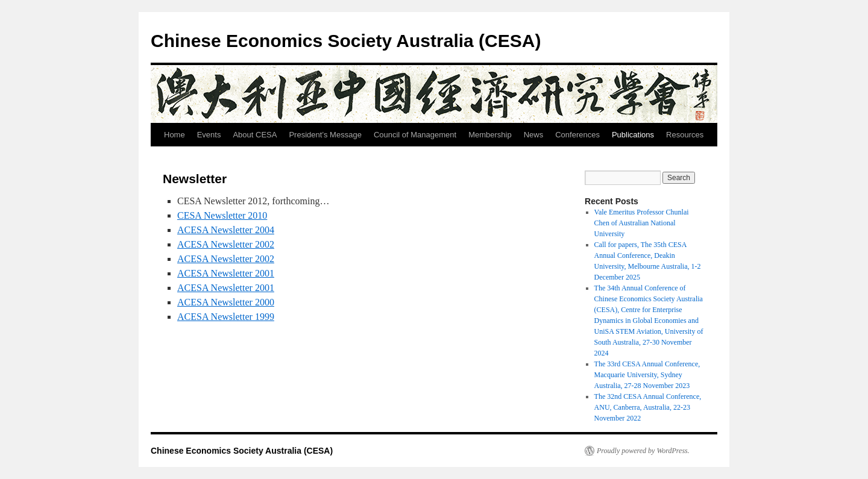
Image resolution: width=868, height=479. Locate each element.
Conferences (577, 135)
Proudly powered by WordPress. (643, 451)
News (534, 135)
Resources (685, 135)
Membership (490, 135)
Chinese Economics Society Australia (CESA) (346, 41)
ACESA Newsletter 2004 (226, 230)
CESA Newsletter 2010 (222, 215)
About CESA (255, 135)
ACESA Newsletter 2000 (226, 302)
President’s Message (325, 135)
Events (209, 135)
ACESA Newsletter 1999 (226, 317)
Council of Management (415, 135)
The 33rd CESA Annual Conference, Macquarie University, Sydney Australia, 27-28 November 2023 (647, 375)
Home (175, 135)
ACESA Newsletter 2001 (226, 273)
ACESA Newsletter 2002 (226, 244)
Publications (633, 135)
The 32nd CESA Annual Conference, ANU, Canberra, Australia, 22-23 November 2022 (648, 407)
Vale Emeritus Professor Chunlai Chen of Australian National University (642, 223)
